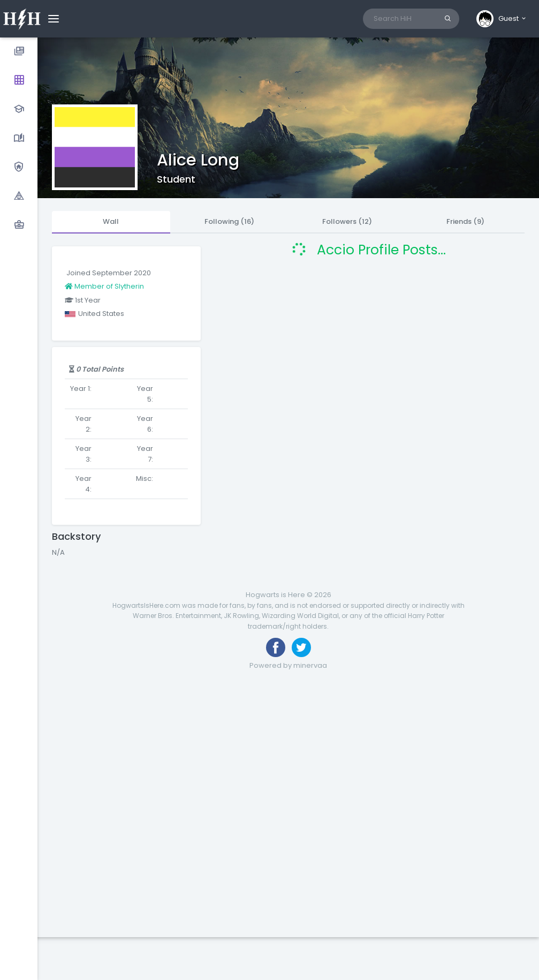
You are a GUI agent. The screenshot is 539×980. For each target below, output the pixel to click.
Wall (111, 221)
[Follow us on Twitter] (301, 647)
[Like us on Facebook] (276, 647)
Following (229, 221)
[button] (502, 19)
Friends (465, 221)
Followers (347, 221)
